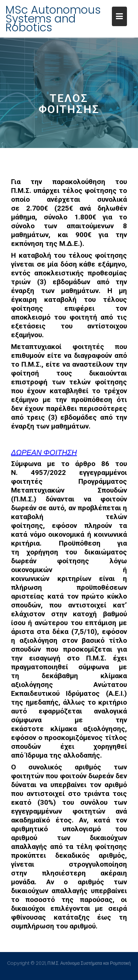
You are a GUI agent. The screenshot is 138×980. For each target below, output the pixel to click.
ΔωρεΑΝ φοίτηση (44, 452)
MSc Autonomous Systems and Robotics (53, 19)
